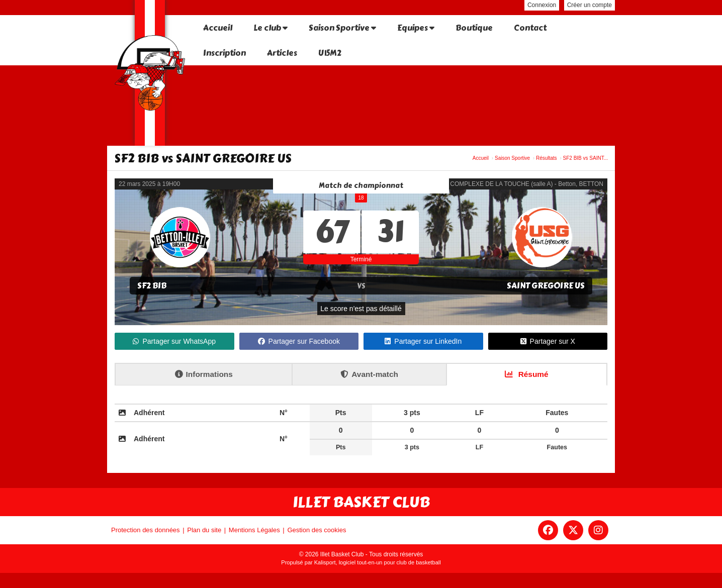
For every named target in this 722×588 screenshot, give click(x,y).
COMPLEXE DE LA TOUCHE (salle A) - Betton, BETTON (527, 184)
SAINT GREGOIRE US (546, 286)
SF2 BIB (152, 286)
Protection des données (146, 530)
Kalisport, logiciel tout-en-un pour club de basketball (378, 562)
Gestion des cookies (317, 530)
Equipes (416, 28)
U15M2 (330, 53)
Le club (270, 28)
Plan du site (204, 530)
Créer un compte (590, 5)
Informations (204, 374)
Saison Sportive (342, 28)
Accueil (218, 28)
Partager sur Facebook (299, 341)
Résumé (526, 374)
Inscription (224, 53)
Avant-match (369, 374)
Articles (282, 53)
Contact (530, 28)
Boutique (474, 28)
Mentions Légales (254, 530)
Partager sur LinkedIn (423, 341)
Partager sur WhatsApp (174, 341)
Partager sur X (548, 341)
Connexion (542, 5)
